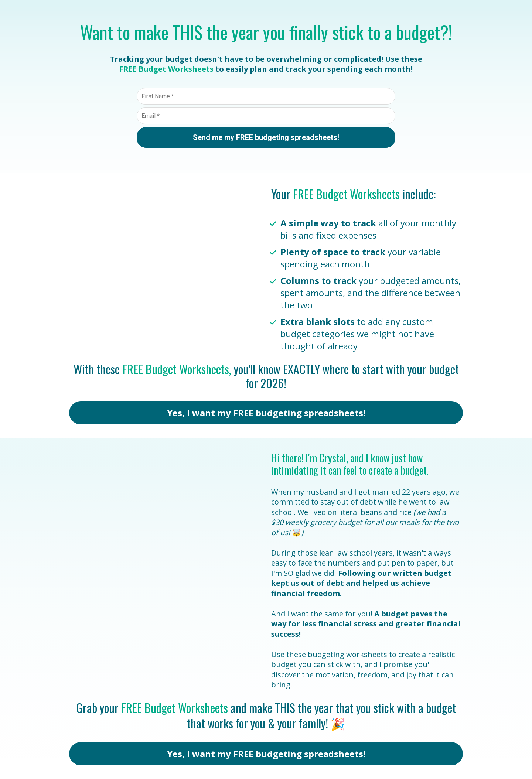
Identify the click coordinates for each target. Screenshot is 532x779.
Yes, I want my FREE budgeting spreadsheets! (266, 413)
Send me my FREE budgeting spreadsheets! (266, 137)
